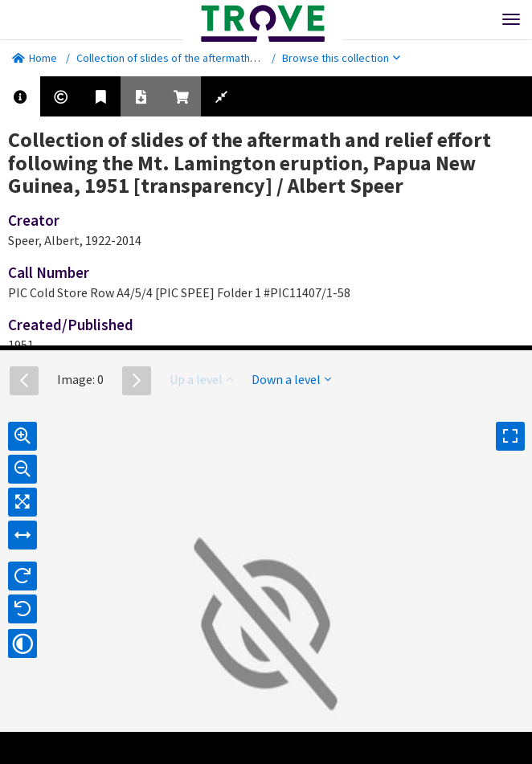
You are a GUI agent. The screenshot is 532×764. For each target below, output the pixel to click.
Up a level (201, 379)
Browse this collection (341, 58)
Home (35, 58)
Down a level (291, 379)
